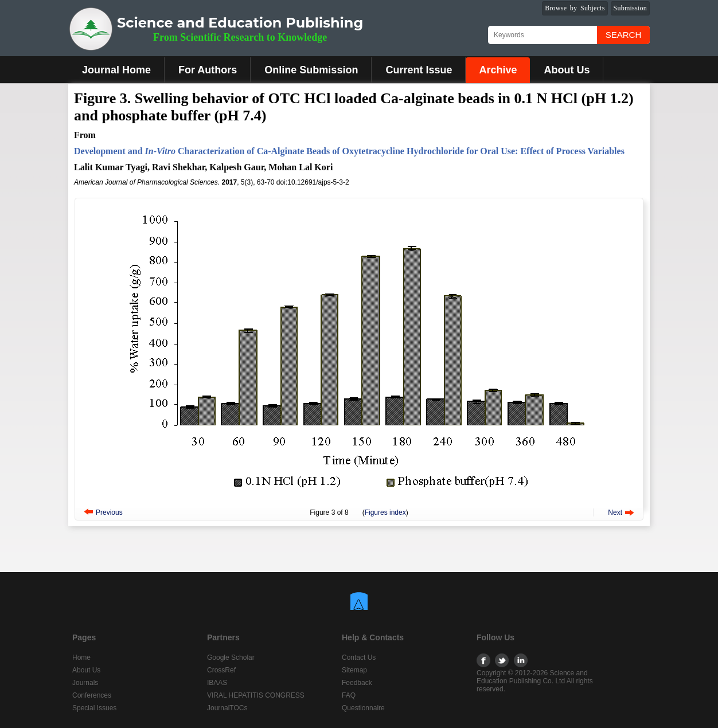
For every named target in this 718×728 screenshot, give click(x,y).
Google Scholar (231, 657)
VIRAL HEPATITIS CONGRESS (256, 695)
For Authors (208, 70)
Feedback (357, 683)
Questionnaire (363, 708)
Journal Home (116, 70)
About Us (567, 70)
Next (615, 512)
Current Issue (419, 70)
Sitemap (354, 670)
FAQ (349, 695)
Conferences (92, 695)
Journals (85, 683)
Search (624, 35)
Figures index (385, 512)
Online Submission (311, 70)
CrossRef (221, 670)
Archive (498, 70)
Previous (109, 512)
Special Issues (94, 708)
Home (81, 657)
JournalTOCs (227, 708)
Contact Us (359, 657)
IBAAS (217, 683)
